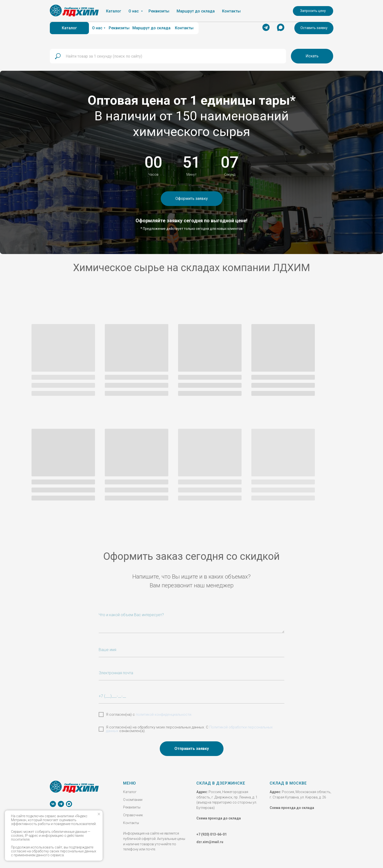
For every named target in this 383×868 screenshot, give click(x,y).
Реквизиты (132, 805)
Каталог (130, 790)
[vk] (53, 802)
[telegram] (61, 802)
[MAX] (69, 802)
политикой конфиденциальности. (164, 713)
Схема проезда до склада (219, 816)
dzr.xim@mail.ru (210, 840)
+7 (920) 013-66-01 (212, 832)
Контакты (131, 821)
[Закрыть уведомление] (99, 814)
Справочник (133, 813)
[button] (314, 28)
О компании (133, 798)
